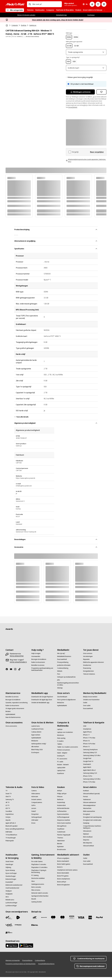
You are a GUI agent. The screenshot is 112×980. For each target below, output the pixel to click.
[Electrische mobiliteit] (38, 881)
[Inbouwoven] (87, 834)
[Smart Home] (10, 864)
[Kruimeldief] (9, 885)
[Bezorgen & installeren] (39, 662)
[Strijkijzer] (9, 894)
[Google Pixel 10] (88, 764)
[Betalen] (8, 714)
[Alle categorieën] (15, 10)
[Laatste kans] (36, 729)
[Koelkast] (86, 794)
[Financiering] (87, 671)
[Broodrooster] (62, 852)
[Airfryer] (60, 794)
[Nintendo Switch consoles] (40, 896)
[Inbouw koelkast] (89, 849)
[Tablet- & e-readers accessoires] (68, 750)
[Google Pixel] (87, 761)
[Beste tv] (60, 870)
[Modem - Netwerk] (63, 768)
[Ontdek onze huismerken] (91, 703)
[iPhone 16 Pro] (88, 779)
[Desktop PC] (61, 759)
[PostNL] (18, 920)
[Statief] (34, 814)
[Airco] (7, 900)
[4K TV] (7, 805)
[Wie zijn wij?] (61, 656)
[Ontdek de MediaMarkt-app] (40, 706)
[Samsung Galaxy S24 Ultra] (92, 782)
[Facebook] (8, 672)
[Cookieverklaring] (63, 671)
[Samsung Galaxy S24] (90, 776)
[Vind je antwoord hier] (17, 659)
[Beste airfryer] (62, 885)
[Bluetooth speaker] (12, 829)
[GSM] (85, 729)
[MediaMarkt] (15, 4)
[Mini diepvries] (88, 846)
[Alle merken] (35, 750)
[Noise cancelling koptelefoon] (15, 832)
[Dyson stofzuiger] (11, 876)
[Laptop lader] (61, 770)
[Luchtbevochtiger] (11, 909)
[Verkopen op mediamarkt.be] (66, 680)
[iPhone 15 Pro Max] (89, 785)
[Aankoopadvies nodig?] (39, 747)
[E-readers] (60, 744)
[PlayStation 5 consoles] (39, 867)
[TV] (6, 794)
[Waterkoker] (61, 844)
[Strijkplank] (9, 897)
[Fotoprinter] (35, 817)
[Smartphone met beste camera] (67, 873)
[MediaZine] (61, 706)
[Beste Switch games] (64, 867)
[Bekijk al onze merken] (90, 700)
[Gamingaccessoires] (38, 887)
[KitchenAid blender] (63, 811)
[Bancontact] (35, 920)
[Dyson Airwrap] (10, 873)
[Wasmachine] (87, 811)
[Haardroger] (9, 867)
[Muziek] (34, 902)
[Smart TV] (9, 797)
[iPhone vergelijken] (63, 861)
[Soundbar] (9, 814)
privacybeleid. (73, 110)
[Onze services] (88, 656)
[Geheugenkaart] (37, 820)
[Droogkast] (87, 817)
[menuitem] (30, 10)
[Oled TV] (8, 799)
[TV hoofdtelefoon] (11, 838)
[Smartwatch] (87, 767)
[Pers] (59, 677)
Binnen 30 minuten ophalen (26, 15)
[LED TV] (8, 811)
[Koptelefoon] (10, 817)
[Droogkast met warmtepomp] (92, 820)
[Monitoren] (61, 738)
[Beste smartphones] (64, 882)
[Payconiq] (44, 920)
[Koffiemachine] (62, 814)
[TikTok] (20, 672)
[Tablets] (60, 747)
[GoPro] (33, 808)
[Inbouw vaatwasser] (90, 805)
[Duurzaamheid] (62, 662)
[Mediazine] (35, 744)
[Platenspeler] (10, 844)
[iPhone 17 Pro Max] (89, 741)
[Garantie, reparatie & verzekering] (17, 706)
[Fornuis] (85, 799)
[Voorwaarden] (36, 659)
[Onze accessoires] (11, 729)
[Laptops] (60, 732)
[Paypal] (99, 920)
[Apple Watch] (87, 770)
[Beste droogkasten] (63, 888)
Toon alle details (21, 420)
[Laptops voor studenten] (65, 735)
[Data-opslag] (61, 741)
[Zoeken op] (30, 4)
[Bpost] (9, 920)
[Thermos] (60, 841)
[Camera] (34, 794)
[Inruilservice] (87, 668)
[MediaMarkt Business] (64, 659)
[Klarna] (35, 928)
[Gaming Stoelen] (37, 905)
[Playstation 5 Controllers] (39, 870)
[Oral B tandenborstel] (12, 891)
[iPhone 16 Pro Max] (89, 747)
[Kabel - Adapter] (62, 756)
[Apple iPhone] (87, 735)
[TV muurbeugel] (11, 841)
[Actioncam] (35, 799)
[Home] (7, 25)
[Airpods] (8, 823)
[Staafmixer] (61, 832)
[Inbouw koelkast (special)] (91, 797)
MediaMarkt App (61, 15)
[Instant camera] (36, 802)
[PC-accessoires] (62, 762)
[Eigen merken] (36, 738)
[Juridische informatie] (64, 668)
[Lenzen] (34, 811)
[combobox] (46, 4)
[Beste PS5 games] (63, 879)
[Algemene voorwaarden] (13, 963)
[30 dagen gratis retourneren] (15, 711)
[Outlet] (85, 706)
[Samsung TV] (10, 802)
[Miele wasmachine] (89, 814)
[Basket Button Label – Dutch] (104, 4)
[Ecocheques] (35, 755)
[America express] (90, 920)
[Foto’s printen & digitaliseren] (66, 703)
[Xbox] (33, 884)
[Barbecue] (60, 802)
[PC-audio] (60, 765)
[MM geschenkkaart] (72, 920)
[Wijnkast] (86, 837)
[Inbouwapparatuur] (89, 808)
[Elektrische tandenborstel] (14, 888)
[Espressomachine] (63, 817)
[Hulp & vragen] (36, 656)
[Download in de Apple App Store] (42, 703)
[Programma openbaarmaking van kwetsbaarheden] (43, 672)
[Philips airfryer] (62, 797)
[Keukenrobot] (61, 808)
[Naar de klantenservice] (13, 720)
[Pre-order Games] (37, 864)
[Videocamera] (36, 797)
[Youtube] (12, 672)
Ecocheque (91, 15)
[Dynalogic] (18, 928)
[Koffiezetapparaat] (63, 820)
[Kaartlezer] (61, 776)
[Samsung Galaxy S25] (90, 755)
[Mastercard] (62, 920)
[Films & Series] (36, 893)
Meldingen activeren (80, 95)
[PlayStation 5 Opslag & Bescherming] (43, 874)
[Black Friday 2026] (37, 752)
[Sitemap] (60, 691)
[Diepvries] (86, 843)
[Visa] (81, 920)
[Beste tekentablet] (63, 876)
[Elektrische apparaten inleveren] (93, 665)
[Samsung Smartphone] (90, 752)
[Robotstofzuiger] (11, 882)
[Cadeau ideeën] (36, 735)
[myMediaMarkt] (10, 717)
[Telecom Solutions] (89, 677)
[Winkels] (60, 674)
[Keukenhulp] (61, 805)
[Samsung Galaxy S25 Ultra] (92, 758)
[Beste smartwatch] (63, 864)
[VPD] (9, 928)
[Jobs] (59, 683)
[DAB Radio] (9, 835)
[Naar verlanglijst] (98, 4)
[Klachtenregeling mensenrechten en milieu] (69, 687)
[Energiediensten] (88, 674)
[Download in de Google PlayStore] (42, 700)
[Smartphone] (87, 732)
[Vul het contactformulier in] (18, 665)
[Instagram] (16, 672)
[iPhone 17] (86, 738)
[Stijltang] (8, 870)
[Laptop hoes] (61, 773)
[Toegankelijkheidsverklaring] (46, 967)
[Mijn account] (92, 4)
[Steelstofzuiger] (11, 879)
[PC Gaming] (35, 878)
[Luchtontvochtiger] (11, 906)
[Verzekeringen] (88, 659)
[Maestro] (53, 920)
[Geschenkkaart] (62, 700)
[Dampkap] (86, 826)
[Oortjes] (8, 820)
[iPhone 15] (86, 750)
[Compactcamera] (37, 805)
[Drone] (33, 826)
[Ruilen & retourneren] (38, 665)
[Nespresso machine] (64, 823)
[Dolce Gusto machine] (64, 826)
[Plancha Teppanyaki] (64, 838)
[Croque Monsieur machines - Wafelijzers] (95, 830)
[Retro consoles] (36, 890)
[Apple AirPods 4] (11, 826)
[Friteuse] (60, 799)
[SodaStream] (61, 835)
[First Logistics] (9, 936)
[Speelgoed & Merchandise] (40, 899)
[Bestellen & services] (38, 668)
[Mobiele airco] (10, 903)
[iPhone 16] (86, 744)
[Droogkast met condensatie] (92, 823)
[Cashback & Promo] (37, 732)
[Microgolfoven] (62, 829)
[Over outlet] (87, 708)
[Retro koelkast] (88, 840)
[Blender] (60, 847)
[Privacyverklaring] (63, 665)
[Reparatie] (86, 662)
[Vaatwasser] (87, 802)
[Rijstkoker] (60, 849)
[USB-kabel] (35, 823)
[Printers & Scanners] (64, 753)
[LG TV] (7, 808)
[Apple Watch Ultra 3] (89, 773)
